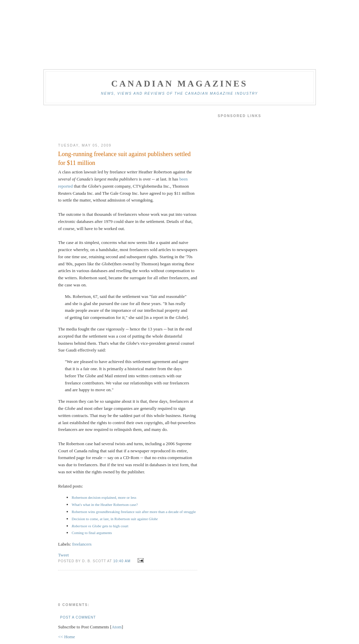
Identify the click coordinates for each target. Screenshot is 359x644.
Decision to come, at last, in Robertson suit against (115, 519)
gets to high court (100, 526)
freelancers (82, 544)
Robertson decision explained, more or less (104, 497)
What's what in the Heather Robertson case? (105, 505)
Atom (116, 627)
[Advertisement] (128, 124)
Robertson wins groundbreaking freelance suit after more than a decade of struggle (134, 512)
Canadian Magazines (179, 84)
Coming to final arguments (92, 533)
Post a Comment (78, 617)
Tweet (64, 555)
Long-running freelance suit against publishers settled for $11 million (124, 158)
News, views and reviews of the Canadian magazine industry (179, 93)
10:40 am (122, 561)
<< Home (67, 637)
